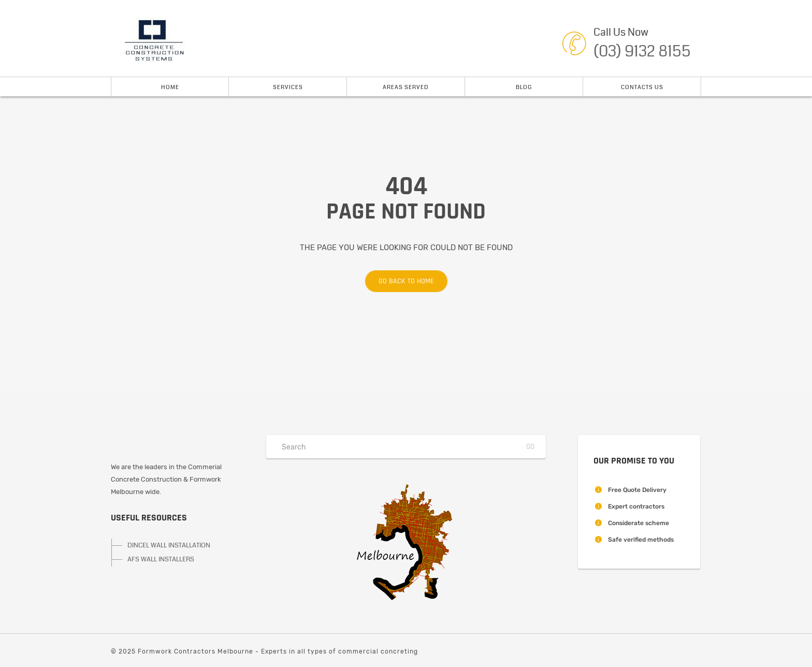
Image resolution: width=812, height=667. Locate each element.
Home (170, 87)
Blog (524, 87)
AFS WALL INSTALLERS (161, 559)
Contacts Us (642, 87)
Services (288, 87)
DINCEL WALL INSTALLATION (169, 545)
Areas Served (406, 87)
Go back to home (400, 281)
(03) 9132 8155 (642, 51)
